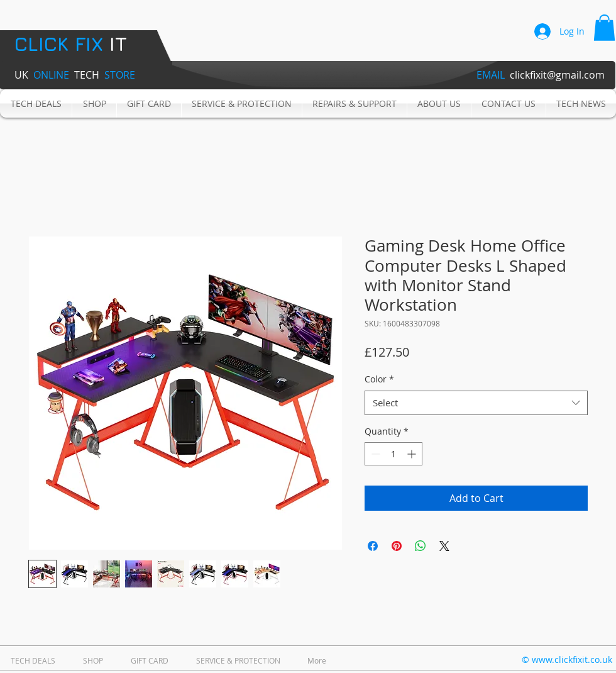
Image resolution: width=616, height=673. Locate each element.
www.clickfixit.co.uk (572, 659)
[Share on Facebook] (373, 546)
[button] (604, 28)
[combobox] (476, 403)
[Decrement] (374, 454)
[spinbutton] (393, 454)
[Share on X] (444, 546)
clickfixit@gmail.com (557, 75)
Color (379, 379)
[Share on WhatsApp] (421, 546)
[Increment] (413, 454)
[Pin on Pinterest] (397, 546)
